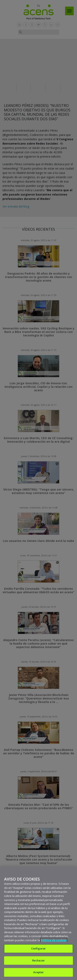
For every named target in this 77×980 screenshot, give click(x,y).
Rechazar (38, 960)
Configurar (38, 948)
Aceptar (39, 972)
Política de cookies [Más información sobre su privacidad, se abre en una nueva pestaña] (54, 940)
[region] (38, 923)
